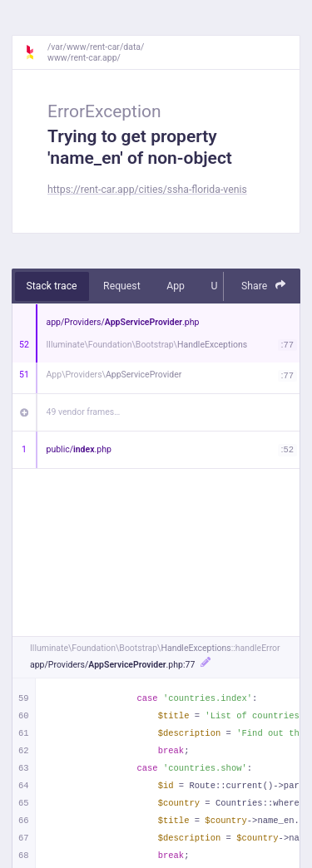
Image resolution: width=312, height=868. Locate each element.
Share (264, 286)
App (176, 286)
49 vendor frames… (84, 412)
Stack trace (52, 286)
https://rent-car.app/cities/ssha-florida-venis (147, 190)
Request (122, 286)
